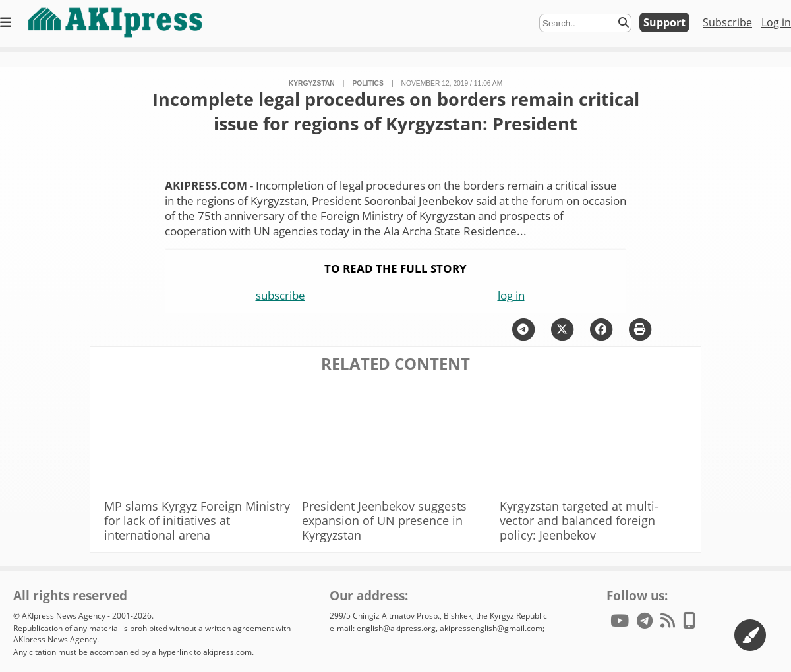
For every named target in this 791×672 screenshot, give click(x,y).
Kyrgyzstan (312, 83)
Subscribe (727, 22)
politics (367, 83)
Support (664, 22)
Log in (776, 22)
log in (511, 295)
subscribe (280, 295)
